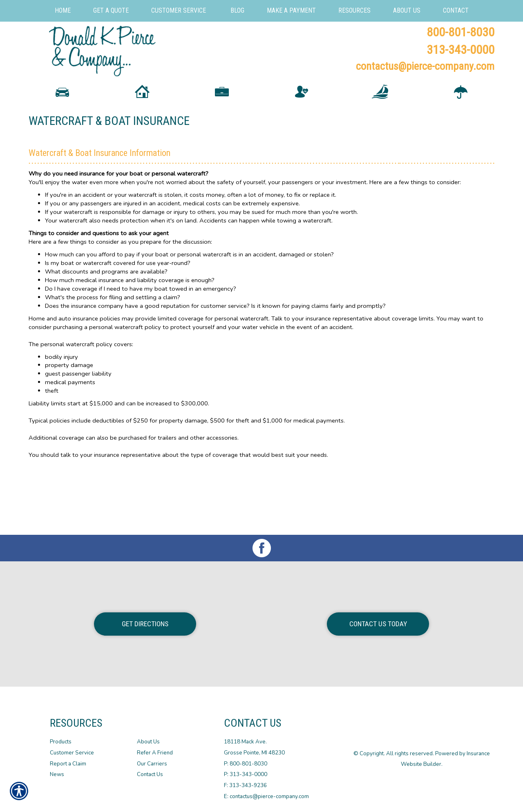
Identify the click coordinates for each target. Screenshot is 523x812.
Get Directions (145, 624)
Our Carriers (152, 763)
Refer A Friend (155, 753)
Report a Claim (68, 763)
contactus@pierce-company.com (425, 66)
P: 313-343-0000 (246, 774)
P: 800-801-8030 (246, 763)
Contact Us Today (378, 624)
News (57, 774)
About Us (148, 742)
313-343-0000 (460, 50)
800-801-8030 (460, 32)
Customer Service (72, 753)
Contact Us (150, 774)
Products (61, 742)
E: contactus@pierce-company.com (266, 796)
